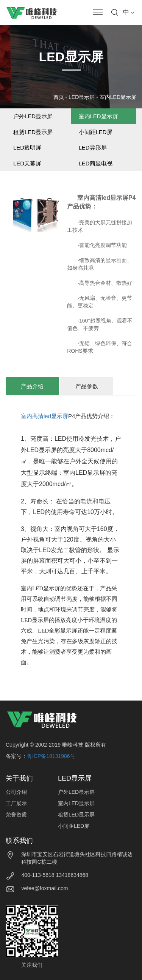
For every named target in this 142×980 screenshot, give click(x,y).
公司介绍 (16, 792)
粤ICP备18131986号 (51, 756)
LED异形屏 (93, 147)
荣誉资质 (16, 815)
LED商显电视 (96, 163)
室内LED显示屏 (118, 97)
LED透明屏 (27, 147)
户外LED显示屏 (33, 116)
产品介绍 (32, 386)
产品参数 (87, 386)
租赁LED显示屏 (33, 132)
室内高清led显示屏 (44, 416)
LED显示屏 (82, 97)
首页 (59, 97)
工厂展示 (16, 803)
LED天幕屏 (27, 163)
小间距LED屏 (96, 132)
